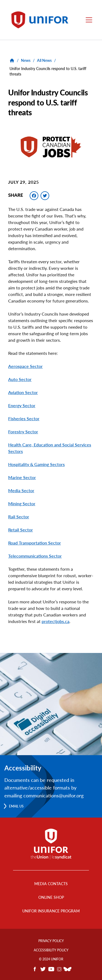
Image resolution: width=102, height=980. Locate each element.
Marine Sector (22, 477)
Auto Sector (20, 379)
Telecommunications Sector (35, 556)
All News (44, 60)
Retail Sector (21, 530)
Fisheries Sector (24, 418)
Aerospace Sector (25, 366)
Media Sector (21, 490)
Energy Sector (22, 405)
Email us (16, 806)
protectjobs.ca (55, 621)
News (26, 60)
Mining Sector (22, 503)
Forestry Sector (23, 432)
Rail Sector (19, 517)
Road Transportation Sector (35, 543)
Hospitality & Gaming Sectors (36, 464)
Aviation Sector (23, 392)
